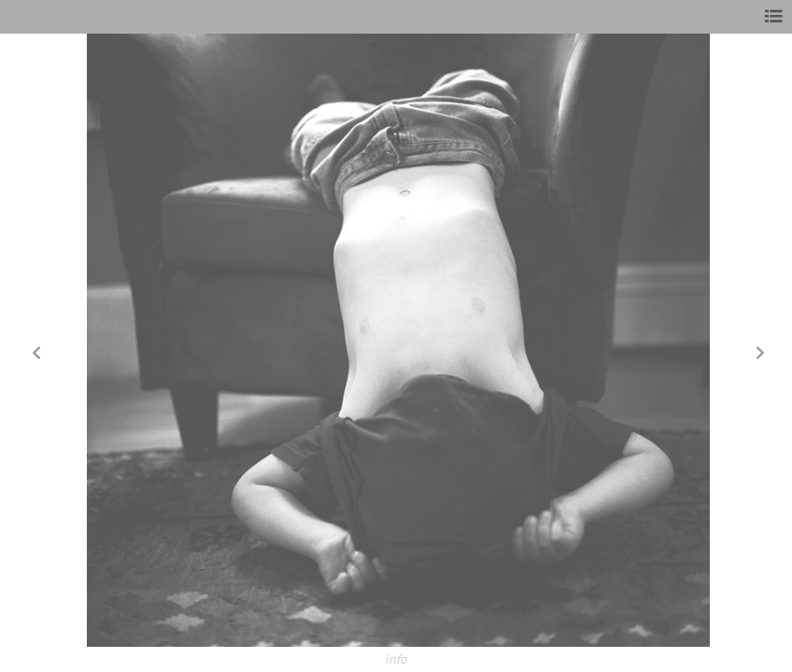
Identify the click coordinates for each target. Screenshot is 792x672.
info (396, 658)
